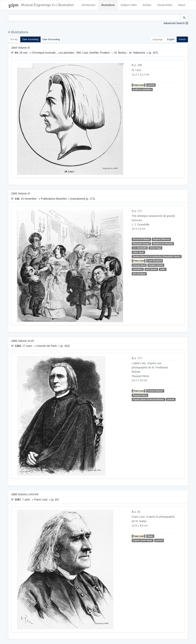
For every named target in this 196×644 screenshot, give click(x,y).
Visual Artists (165, 5)
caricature (138, 269)
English (171, 39)
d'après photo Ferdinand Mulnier (148, 399)
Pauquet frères (140, 395)
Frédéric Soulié (156, 265)
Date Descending (51, 39)
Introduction (89, 5)
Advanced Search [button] (174, 23)
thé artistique (139, 274)
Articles (147, 5)
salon (163, 269)
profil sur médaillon (142, 89)
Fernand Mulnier (155, 391)
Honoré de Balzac (141, 239)
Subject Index (129, 5)
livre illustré (151, 269)
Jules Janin (138, 252)
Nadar (150, 536)
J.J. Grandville (140, 248)
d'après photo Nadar (143, 540)
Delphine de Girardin (163, 244)
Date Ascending (30, 39)
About (182, 5)
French (182, 39)
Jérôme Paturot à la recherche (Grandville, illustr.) (157, 256)
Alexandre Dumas (141, 244)
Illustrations (108, 5)
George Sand (139, 265)
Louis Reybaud (155, 261)
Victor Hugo (156, 248)
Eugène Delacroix (161, 239)
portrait (151, 85)
